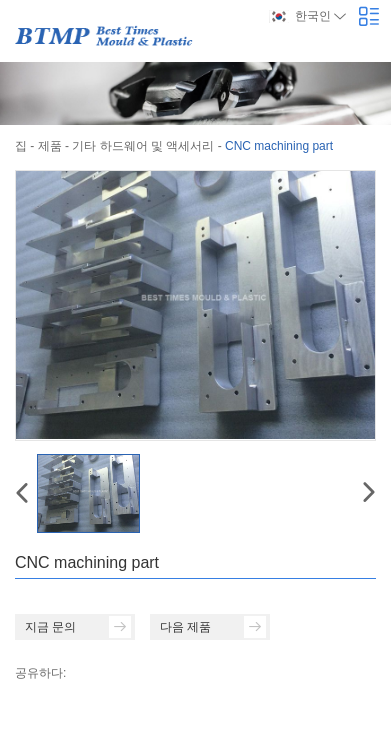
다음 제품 (213, 627)
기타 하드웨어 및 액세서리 (143, 146)
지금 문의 (78, 627)
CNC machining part (279, 146)
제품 (50, 146)
